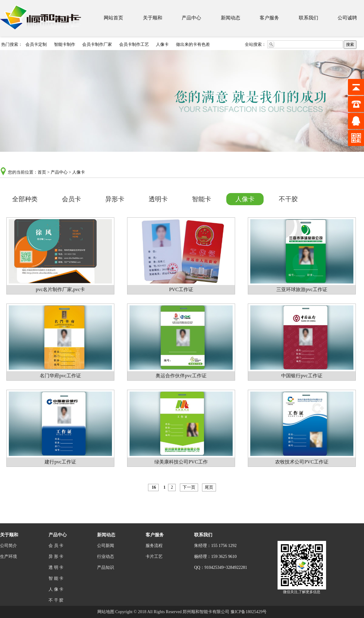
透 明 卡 (56, 567)
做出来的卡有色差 (193, 44)
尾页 (209, 487)
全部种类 (25, 199)
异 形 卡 (56, 557)
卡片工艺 (154, 557)
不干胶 (288, 199)
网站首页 (113, 18)
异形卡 (115, 199)
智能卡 (202, 199)
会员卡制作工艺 (134, 44)
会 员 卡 (56, 546)
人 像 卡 (56, 589)
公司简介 (8, 546)
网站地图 (106, 612)
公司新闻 (106, 546)
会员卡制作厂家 (97, 44)
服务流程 (154, 546)
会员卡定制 (36, 44)
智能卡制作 (65, 44)
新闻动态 (231, 18)
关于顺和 (153, 18)
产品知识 (106, 567)
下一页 (189, 487)
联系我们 (308, 18)
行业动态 (106, 557)
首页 (42, 172)
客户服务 (269, 18)
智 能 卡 (56, 578)
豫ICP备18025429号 (249, 612)
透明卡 (158, 199)
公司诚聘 (347, 18)
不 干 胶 (56, 600)
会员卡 (71, 199)
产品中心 (191, 18)
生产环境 (8, 557)
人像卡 (162, 44)
